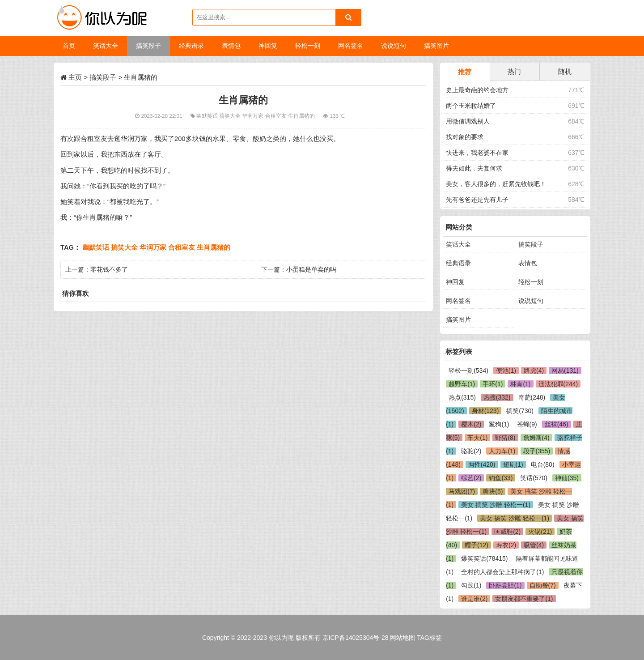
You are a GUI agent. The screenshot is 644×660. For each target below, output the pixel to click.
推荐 (465, 72)
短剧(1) (513, 464)
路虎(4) (534, 370)
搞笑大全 (231, 116)
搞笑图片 (458, 319)
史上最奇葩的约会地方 (477, 90)
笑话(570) (534, 478)
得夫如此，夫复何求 (474, 168)
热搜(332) (497, 397)
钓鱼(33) (501, 478)
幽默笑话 (208, 116)
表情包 (528, 263)
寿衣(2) (506, 545)
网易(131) (565, 370)
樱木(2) (471, 424)
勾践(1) (471, 585)
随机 (565, 71)
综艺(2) (471, 478)
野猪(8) (505, 438)
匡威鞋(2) (507, 532)
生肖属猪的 (302, 116)
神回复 (455, 282)
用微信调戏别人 (468, 121)
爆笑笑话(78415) (484, 558)
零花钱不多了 (109, 269)
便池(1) (506, 370)
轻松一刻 (531, 282)
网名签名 (458, 301)
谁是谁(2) (474, 599)
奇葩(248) (532, 397)
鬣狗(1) (499, 424)
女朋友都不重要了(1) (524, 599)
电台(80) (543, 464)
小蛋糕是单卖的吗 (311, 269)
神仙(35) (567, 478)
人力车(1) (502, 451)
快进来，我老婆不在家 (477, 153)
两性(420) (482, 464)
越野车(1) (462, 384)
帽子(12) (477, 545)
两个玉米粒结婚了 (471, 106)
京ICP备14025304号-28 (356, 638)
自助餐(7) (543, 585)
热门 (514, 71)
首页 (69, 46)
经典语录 (458, 263)
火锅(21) (540, 532)
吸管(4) (534, 545)
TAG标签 (429, 638)
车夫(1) (477, 438)
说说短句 (531, 301)
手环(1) (493, 384)
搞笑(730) (520, 411)
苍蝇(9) (527, 424)
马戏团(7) (462, 491)
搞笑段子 (103, 77)
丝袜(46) (557, 424)
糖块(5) (493, 491)
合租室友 (277, 116)
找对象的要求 (465, 137)
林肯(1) (520, 384)
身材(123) (485, 411)
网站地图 (402, 638)
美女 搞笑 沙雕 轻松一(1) (496, 505)
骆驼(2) (471, 451)
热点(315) (462, 397)
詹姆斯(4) (536, 438)
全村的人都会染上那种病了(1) (502, 572)
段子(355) (537, 451)
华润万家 (253, 116)
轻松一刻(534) (468, 370)
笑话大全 (458, 244)
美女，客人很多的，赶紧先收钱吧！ (496, 184)
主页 (75, 77)
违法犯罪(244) (558, 384)
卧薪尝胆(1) (505, 585)
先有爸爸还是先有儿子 (477, 200)
